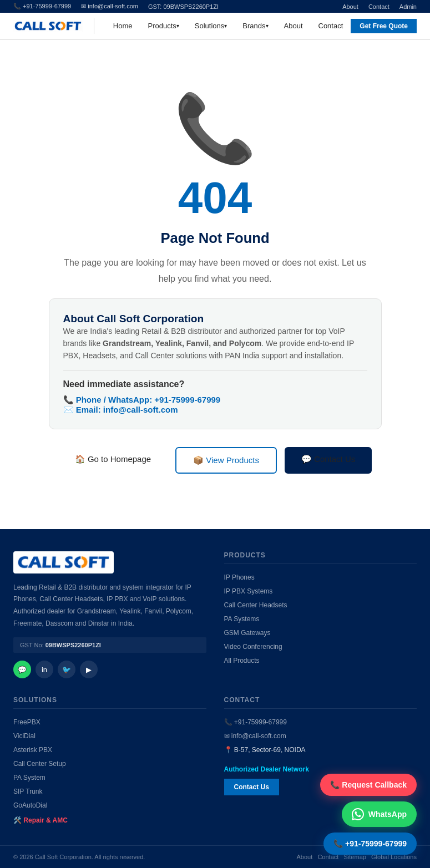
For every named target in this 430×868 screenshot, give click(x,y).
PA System (29, 778)
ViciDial (24, 736)
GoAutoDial (30, 805)
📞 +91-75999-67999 (256, 722)
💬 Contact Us (328, 459)
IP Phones (239, 577)
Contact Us (252, 787)
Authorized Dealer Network (267, 769)
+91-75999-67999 (187, 400)
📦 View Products (226, 460)
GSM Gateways (247, 633)
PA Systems (242, 619)
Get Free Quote (384, 26)
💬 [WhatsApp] (22, 670)
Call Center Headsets (256, 605)
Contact (379, 7)
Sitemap (355, 857)
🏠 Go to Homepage (113, 459)
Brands (254, 26)
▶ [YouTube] (89, 670)
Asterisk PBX (33, 750)
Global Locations (394, 857)
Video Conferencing (253, 647)
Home (123, 26)
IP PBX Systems (249, 591)
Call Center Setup (40, 764)
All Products (242, 661)
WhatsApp (379, 814)
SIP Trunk (28, 791)
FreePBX (27, 722)
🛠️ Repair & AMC (41, 820)
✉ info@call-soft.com (110, 6)
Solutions (209, 26)
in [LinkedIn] (44, 670)
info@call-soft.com (141, 410)
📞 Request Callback (368, 785)
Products (162, 26)
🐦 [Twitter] (67, 670)
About (350, 7)
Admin (408, 7)
